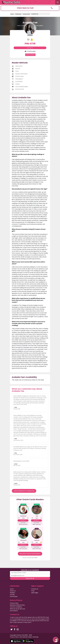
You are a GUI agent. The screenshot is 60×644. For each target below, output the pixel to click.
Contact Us (35, 589)
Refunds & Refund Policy (17, 605)
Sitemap (36, 637)
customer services (26, 621)
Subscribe (30, 578)
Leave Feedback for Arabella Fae (24, 491)
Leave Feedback (30, 55)
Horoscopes (14, 596)
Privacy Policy (14, 603)
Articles (12, 595)
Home (12, 14)
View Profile (23, 523)
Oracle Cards (26, 14)
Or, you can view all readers (30, 558)
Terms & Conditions (16, 607)
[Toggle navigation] (58, 2)
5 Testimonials (30, 51)
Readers (12, 593)
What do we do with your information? (18, 610)
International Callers (26, 637)
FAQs (33, 591)
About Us (13, 591)
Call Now (30, 48)
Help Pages (35, 593)
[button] (30, 8)
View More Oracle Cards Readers (30, 554)
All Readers (18, 14)
